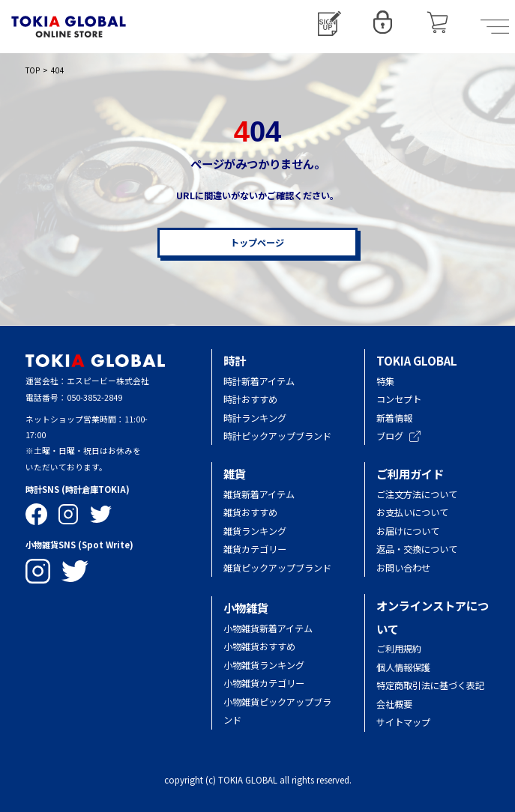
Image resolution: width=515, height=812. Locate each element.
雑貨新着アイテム (259, 494)
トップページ (257, 243)
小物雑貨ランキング (264, 665)
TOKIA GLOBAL (417, 360)
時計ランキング (255, 418)
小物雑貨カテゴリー (264, 683)
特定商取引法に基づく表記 (430, 685)
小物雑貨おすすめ (259, 646)
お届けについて (417, 531)
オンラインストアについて (433, 617)
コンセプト (399, 399)
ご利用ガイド (410, 473)
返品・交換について (417, 549)
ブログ (398, 436)
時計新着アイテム (259, 381)
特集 (385, 381)
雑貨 (235, 473)
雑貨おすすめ (250, 512)
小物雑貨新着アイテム (268, 628)
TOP (33, 70)
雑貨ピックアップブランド (277, 568)
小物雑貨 (246, 608)
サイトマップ (403, 722)
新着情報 (394, 418)
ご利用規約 (399, 649)
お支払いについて (412, 512)
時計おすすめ (250, 399)
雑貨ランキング (255, 531)
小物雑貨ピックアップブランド (277, 711)
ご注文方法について (417, 494)
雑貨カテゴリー (255, 549)
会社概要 (394, 704)
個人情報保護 (403, 667)
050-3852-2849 (94, 397)
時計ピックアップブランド (277, 436)
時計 (235, 360)
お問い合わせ (403, 568)
